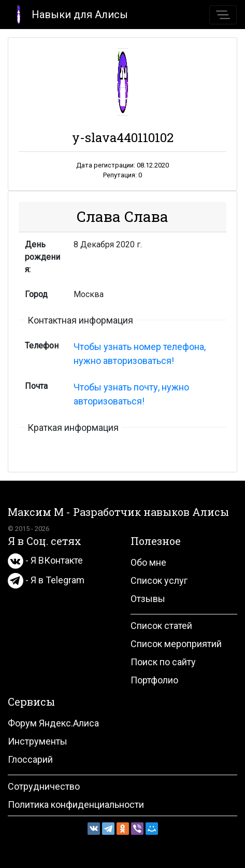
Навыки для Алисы (68, 14)
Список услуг (159, 580)
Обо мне (148, 562)
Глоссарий (30, 759)
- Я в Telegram (46, 580)
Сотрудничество (44, 786)
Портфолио (154, 680)
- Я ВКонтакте (45, 560)
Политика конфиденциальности (76, 804)
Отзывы (148, 599)
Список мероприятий (176, 644)
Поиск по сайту (163, 662)
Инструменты (38, 741)
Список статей (161, 626)
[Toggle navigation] (223, 15)
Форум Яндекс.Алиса (53, 723)
